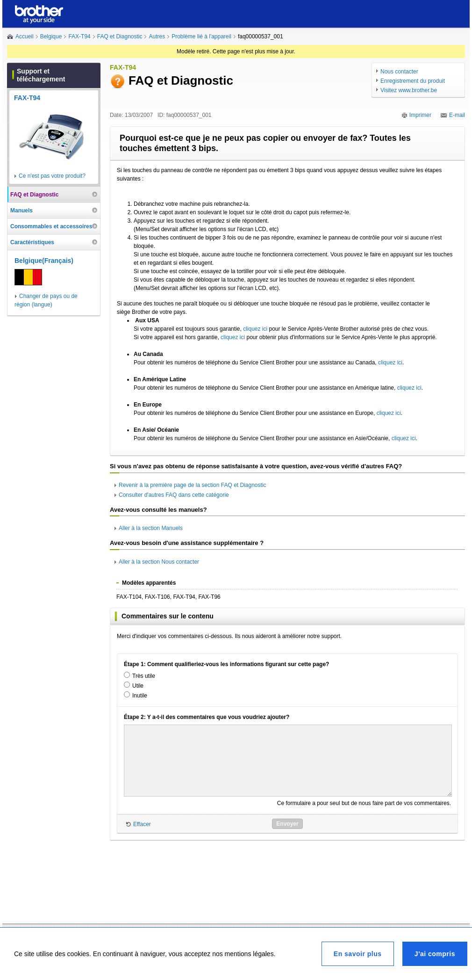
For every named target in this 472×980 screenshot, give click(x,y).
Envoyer (287, 824)
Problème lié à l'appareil (201, 36)
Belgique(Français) (44, 261)
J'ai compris (435, 954)
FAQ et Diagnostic (120, 36)
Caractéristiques (32, 242)
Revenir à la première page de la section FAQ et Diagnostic (193, 485)
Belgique (51, 36)
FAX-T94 (79, 36)
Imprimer (420, 115)
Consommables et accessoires (51, 226)
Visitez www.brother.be (409, 90)
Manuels (21, 211)
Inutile (140, 696)
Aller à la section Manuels (151, 528)
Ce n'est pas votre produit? (52, 176)
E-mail (457, 115)
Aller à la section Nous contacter (159, 562)
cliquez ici (255, 329)
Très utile (144, 676)
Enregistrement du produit (413, 81)
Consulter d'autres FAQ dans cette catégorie (174, 495)
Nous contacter (399, 72)
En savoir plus (358, 954)
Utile (138, 686)
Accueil (25, 36)
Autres (157, 36)
